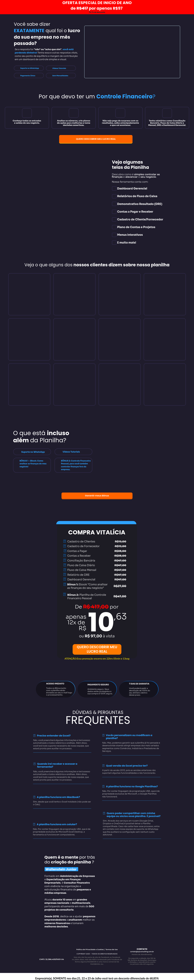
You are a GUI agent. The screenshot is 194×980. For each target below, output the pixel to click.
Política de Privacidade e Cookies (90, 949)
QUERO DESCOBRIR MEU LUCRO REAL (96, 139)
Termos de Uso (111, 949)
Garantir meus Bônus (97, 496)
